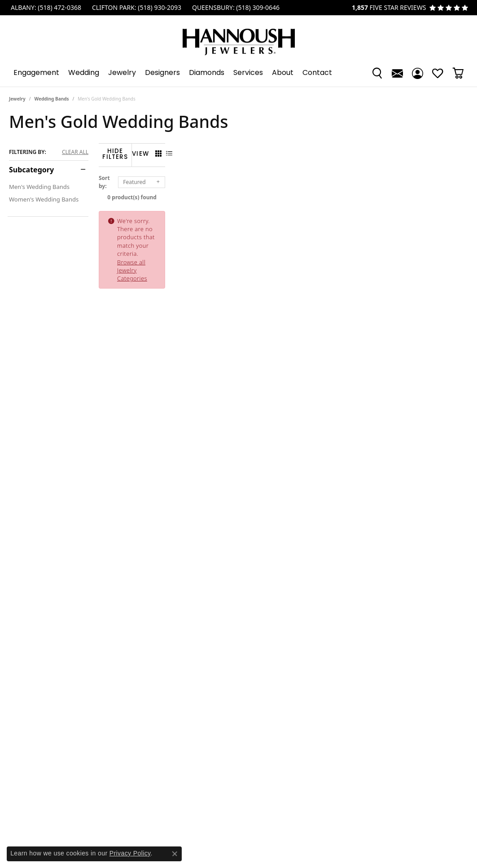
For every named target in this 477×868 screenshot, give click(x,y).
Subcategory (31, 170)
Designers (162, 73)
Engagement (36, 73)
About (283, 73)
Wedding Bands (52, 99)
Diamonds (207, 73)
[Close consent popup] (175, 854)
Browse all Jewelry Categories (325, 215)
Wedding (84, 73)
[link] (45, 8)
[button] (377, 73)
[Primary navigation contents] (238, 73)
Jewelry (122, 73)
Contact (317, 73)
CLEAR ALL (75, 152)
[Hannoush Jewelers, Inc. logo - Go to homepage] (239, 37)
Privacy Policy (130, 853)
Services (248, 73)
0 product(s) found (284, 192)
